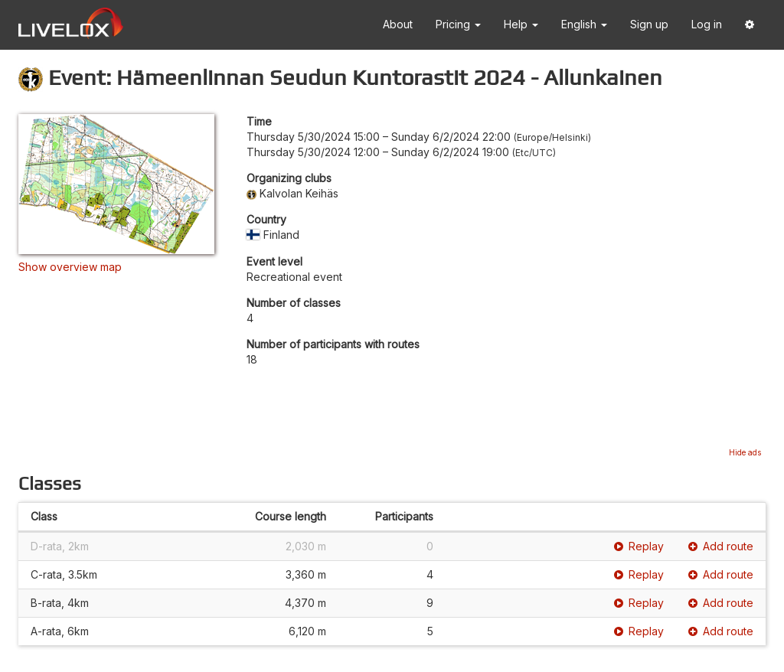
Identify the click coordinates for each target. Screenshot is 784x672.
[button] (750, 25)
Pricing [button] (458, 24)
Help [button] (521, 24)
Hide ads (745, 452)
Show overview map (70, 267)
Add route (721, 546)
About (398, 24)
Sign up (649, 24)
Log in (707, 24)
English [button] (584, 24)
